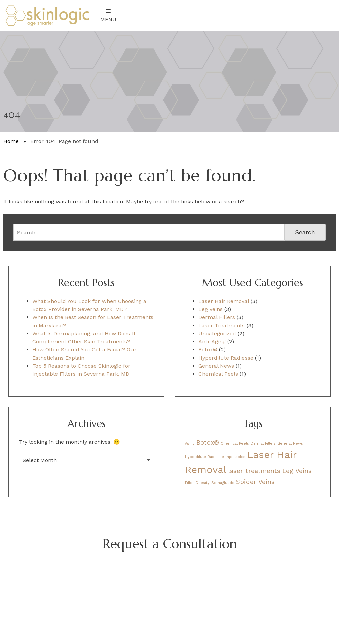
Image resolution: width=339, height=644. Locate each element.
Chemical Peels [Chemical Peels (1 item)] (235, 444)
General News (216, 366)
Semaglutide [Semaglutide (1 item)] (223, 483)
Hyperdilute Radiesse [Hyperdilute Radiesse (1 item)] (204, 457)
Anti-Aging (212, 342)
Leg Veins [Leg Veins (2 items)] (297, 471)
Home (11, 141)
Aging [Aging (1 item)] (190, 444)
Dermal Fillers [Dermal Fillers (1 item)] (263, 444)
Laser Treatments (222, 325)
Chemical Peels (218, 374)
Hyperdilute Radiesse (226, 358)
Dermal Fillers (217, 317)
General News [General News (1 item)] (290, 444)
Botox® (208, 350)
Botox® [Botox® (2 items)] (208, 443)
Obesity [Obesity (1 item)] (202, 483)
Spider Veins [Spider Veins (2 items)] (255, 482)
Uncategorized (217, 333)
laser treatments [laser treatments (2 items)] (254, 471)
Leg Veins (211, 309)
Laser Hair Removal (224, 301)
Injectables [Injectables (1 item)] (236, 457)
